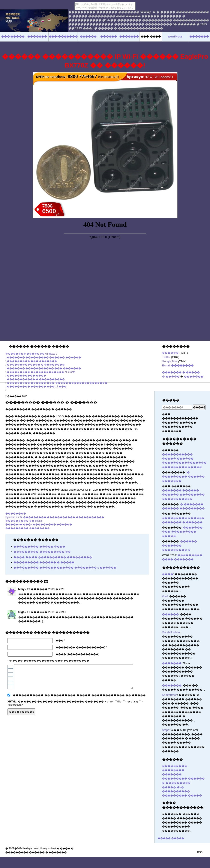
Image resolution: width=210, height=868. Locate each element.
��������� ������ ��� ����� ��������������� (57, 383)
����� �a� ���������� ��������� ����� (182, 791)
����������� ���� (26, 376)
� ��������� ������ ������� (183, 477)
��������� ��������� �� (42, 552)
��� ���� (151, 37)
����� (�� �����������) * (81, 647)
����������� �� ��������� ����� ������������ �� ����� (79, 695)
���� (168, 574)
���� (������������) (77, 654)
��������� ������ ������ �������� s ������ (65, 568)
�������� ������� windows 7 (31, 354)
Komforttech (170, 695)
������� (194, 377)
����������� (181, 568)
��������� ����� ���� (39, 547)
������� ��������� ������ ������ (44, 357)
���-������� (63, 37)
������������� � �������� (36, 365)
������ (170, 353)
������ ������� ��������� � (179, 546)
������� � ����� (181, 372)
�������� (16, 514)
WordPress (175, 37)
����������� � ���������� (36, 379)
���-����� (13, 37)
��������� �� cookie (24, 521)
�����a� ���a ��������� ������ (39, 524)
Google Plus (170, 361)
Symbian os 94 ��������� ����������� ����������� (55, 517)
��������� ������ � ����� (44, 562)
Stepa (166, 730)
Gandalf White (171, 632)
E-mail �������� (178, 365)
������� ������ (147, 711)
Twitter (166, 357)
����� (171, 400)
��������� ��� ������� (32, 361)
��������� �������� (28, 528)
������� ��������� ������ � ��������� (183, 779)
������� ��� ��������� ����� (182, 532)
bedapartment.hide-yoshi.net (40, 849)
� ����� (171, 377)
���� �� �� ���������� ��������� (53, 557)
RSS (200, 852)
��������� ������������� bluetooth (41, 372)
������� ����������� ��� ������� (44, 368)
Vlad (165, 596)
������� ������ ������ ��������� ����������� (183, 495)
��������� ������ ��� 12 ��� (37, 387)
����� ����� (171, 838)
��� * (60, 641)
